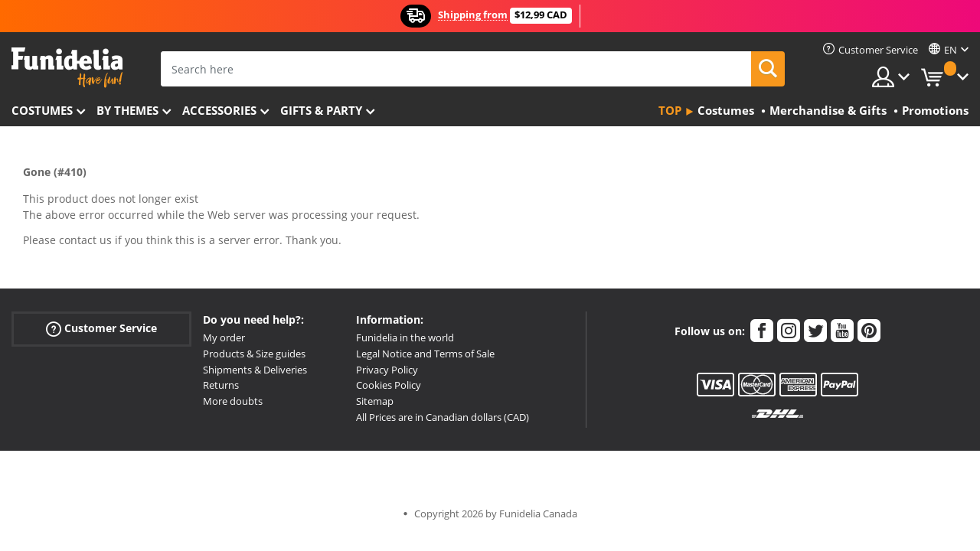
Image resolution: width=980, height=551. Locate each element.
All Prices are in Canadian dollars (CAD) (443, 417)
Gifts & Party (321, 110)
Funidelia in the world (405, 337)
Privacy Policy (387, 370)
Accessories (219, 110)
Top (670, 110)
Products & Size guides (254, 354)
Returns (221, 385)
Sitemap (375, 401)
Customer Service (101, 329)
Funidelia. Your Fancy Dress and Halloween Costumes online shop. (67, 68)
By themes (127, 110)
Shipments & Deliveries (255, 370)
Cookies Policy (389, 385)
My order (224, 337)
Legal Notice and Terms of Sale (425, 354)
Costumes (42, 110)
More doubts (233, 401)
